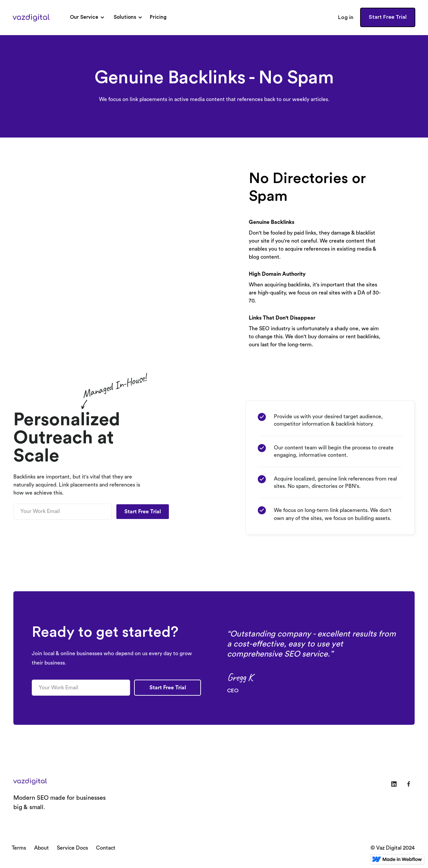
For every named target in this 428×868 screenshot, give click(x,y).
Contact (106, 848)
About (41, 848)
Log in (346, 17)
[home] (31, 17)
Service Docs (72, 848)
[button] (86, 17)
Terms (19, 848)
